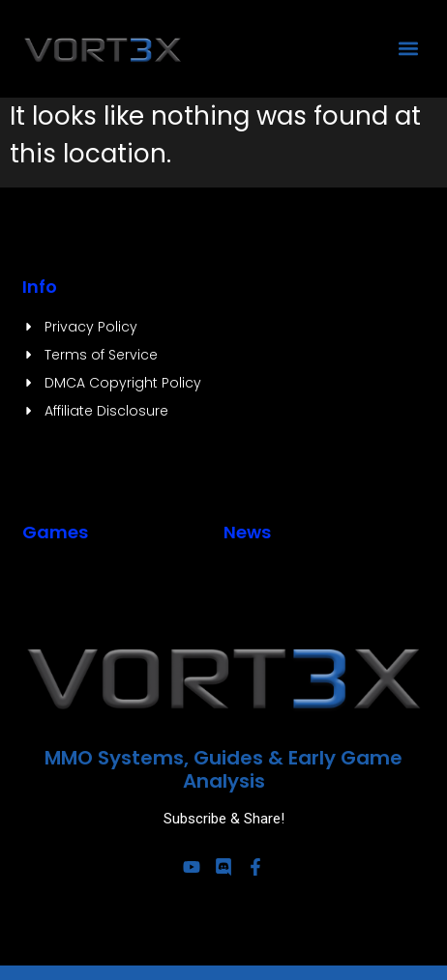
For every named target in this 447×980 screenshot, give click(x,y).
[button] (409, 49)
